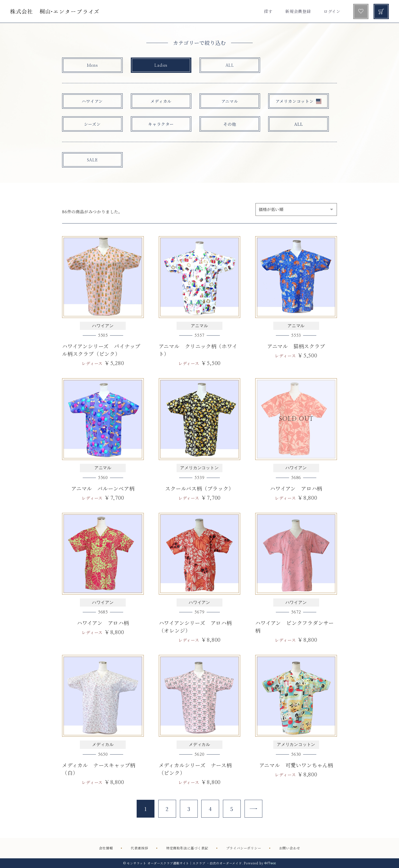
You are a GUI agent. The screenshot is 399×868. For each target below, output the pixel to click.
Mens (92, 65)
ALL (230, 65)
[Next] (253, 809)
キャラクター (161, 124)
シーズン (92, 124)
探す (268, 11)
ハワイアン (92, 101)
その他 (230, 124)
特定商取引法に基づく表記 (187, 848)
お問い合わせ (290, 848)
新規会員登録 (298, 11)
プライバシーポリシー (244, 848)
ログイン (332, 11)
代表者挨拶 (140, 848)
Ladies (161, 65)
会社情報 (106, 848)
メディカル (161, 101)
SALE (92, 160)
